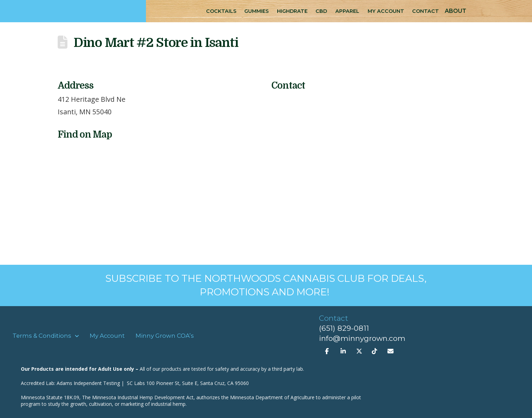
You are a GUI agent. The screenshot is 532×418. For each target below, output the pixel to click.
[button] (456, 11)
